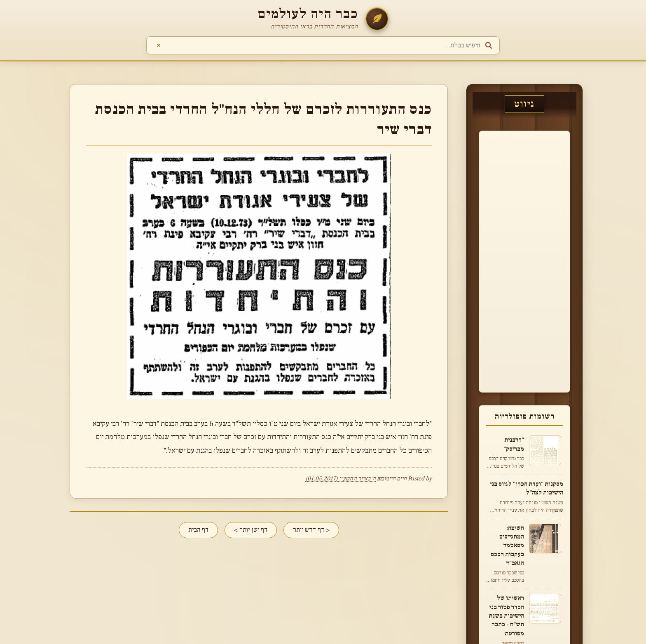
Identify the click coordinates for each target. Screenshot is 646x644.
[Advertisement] (538, 260)
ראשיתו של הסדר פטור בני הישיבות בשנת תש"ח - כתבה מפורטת (506, 615)
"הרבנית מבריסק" (514, 444)
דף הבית (198, 530)
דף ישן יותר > (251, 530)
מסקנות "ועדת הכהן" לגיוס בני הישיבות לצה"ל (527, 488)
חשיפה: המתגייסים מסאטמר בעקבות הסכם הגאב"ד (507, 545)
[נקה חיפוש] (159, 46)
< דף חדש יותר (311, 530)
